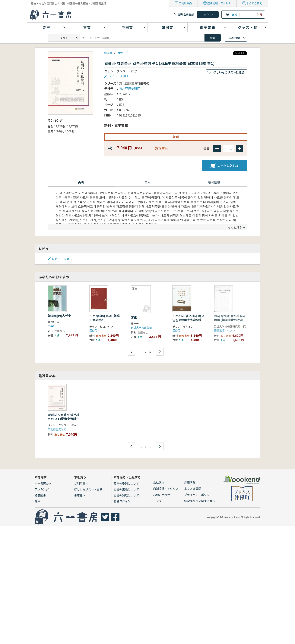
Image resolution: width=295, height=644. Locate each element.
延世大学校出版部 (141, 328)
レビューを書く (119, 76)
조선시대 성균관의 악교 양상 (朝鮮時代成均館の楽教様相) (188, 320)
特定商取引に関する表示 (200, 501)
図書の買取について (126, 495)
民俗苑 (93, 330)
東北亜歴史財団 (130, 89)
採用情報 (190, 482)
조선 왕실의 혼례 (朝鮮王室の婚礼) (105, 318)
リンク (157, 501)
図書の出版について (126, 489)
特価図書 (40, 495)
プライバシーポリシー (198, 495)
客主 (134, 317)
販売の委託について (126, 483)
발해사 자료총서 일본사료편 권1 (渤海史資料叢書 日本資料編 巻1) (63, 419)
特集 (37, 501)
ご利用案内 (185, 3)
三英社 (52, 326)
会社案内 (159, 482)
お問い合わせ (162, 495)
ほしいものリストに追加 (229, 72)
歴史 (120, 53)
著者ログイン (122, 501)
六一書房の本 (43, 483)
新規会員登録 (186, 14)
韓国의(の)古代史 (59, 316)
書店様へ (80, 495)
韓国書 (108, 53)
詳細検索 (235, 38)
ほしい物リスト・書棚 (88, 489)
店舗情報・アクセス (219, 3)
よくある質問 (254, 3)
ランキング (42, 489)
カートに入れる (225, 166)
